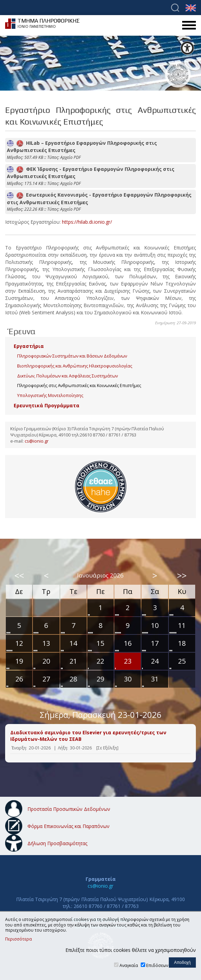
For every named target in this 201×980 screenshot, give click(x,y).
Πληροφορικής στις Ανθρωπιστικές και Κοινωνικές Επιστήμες (79, 386)
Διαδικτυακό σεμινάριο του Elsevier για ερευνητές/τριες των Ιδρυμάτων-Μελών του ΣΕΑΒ (88, 736)
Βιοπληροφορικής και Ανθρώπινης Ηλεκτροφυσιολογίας (75, 366)
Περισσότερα (18, 939)
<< (19, 575)
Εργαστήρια (29, 346)
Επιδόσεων (157, 965)
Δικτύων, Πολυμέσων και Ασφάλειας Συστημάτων (67, 376)
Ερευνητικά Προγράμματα (47, 405)
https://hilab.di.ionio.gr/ (87, 222)
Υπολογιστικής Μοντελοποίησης (50, 395)
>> (182, 575)
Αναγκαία (129, 965)
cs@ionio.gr (37, 441)
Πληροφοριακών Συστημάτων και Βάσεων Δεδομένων (72, 356)
